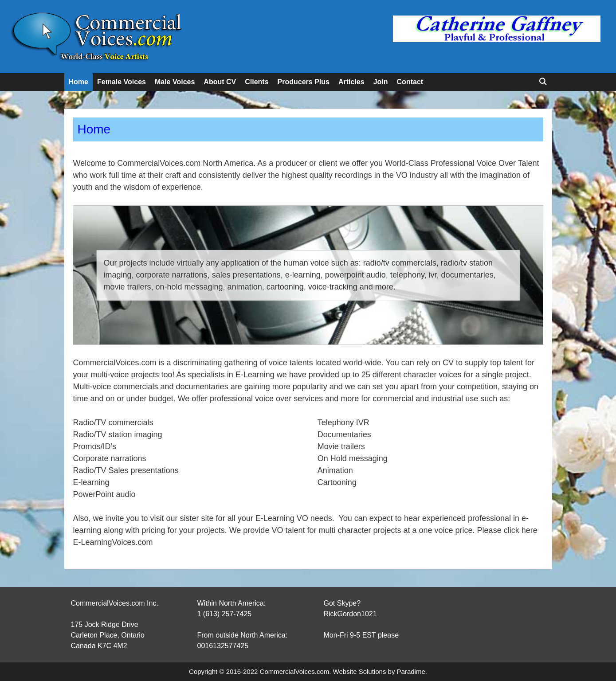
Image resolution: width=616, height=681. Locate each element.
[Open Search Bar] (543, 82)
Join (381, 82)
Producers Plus (304, 82)
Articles (351, 82)
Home (78, 82)
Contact (410, 82)
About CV (220, 82)
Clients (257, 82)
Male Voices (175, 82)
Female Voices (122, 82)
